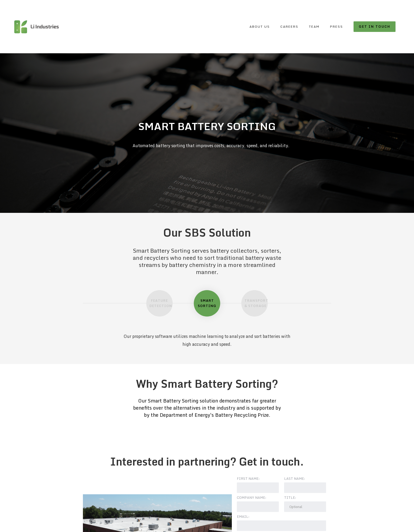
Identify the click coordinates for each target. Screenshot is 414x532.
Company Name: (252, 497)
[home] (36, 27)
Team (314, 27)
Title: (290, 497)
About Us (260, 27)
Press (337, 27)
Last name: (295, 478)
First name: (248, 478)
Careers (289, 27)
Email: (243, 516)
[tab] (159, 303)
